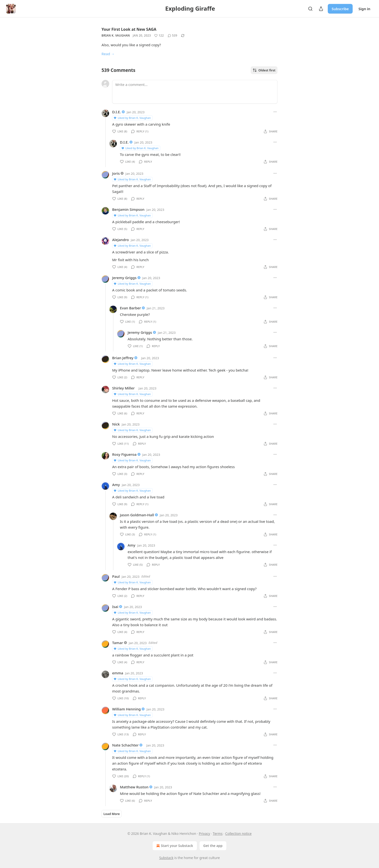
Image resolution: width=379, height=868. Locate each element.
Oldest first (264, 70)
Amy (116, 485)
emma (118, 673)
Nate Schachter (125, 745)
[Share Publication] (321, 9)
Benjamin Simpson (128, 209)
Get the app (213, 846)
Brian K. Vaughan (116, 35)
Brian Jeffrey (123, 358)
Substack (166, 858)
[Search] (310, 9)
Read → (108, 54)
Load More (112, 814)
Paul (116, 576)
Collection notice (238, 834)
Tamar (118, 643)
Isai (115, 607)
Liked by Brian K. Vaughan (132, 118)
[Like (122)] (159, 36)
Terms (218, 834)
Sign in (364, 9)
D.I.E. (117, 112)
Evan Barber (130, 308)
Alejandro (120, 240)
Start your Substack (174, 846)
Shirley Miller (123, 388)
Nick (116, 424)
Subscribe (340, 9)
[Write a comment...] (195, 92)
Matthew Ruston (134, 787)
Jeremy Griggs (124, 278)
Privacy (204, 834)
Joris (116, 173)
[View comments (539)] (173, 36)
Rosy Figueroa (124, 454)
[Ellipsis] (275, 112)
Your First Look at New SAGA (129, 29)
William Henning (126, 709)
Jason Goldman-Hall (137, 515)
